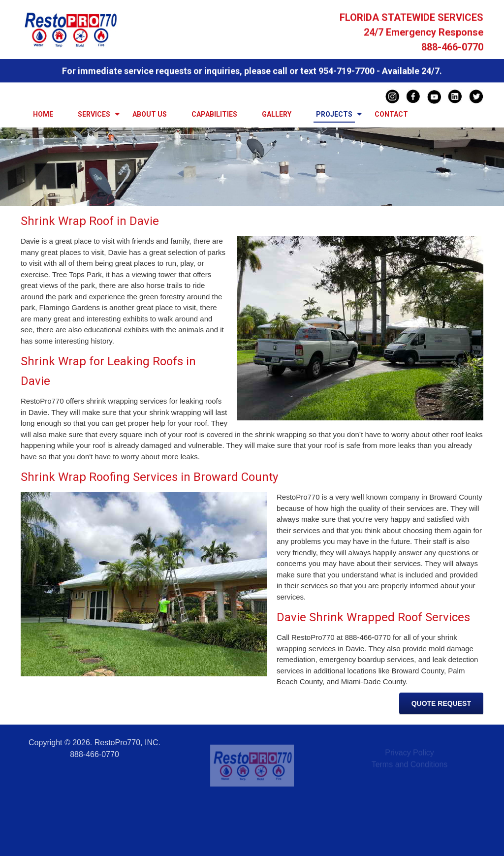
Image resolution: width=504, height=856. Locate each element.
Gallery (277, 114)
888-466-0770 (452, 48)
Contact (391, 114)
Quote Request (441, 703)
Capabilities (214, 114)
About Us (150, 114)
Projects (334, 114)
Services (94, 114)
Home (43, 114)
